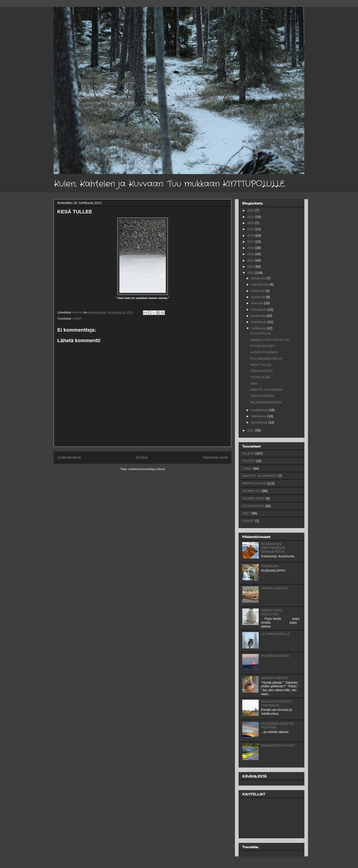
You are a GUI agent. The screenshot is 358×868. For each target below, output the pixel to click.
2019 (251, 229)
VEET (246, 513)
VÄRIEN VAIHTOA (274, 588)
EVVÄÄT (249, 461)
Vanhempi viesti (215, 457)
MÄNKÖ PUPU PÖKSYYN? (270, 340)
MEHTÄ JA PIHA (254, 483)
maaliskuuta (260, 410)
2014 (251, 260)
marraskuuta (260, 284)
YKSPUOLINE (260, 377)
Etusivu (142, 457)
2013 (251, 267)
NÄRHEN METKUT (275, 678)
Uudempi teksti (69, 457)
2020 (251, 223)
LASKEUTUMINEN (264, 352)
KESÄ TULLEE (261, 365)
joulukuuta (259, 278)
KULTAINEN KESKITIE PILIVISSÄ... (278, 726)
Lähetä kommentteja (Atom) (146, 469)
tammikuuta (260, 422)
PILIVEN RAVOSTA (275, 656)
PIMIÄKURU (270, 566)
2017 (251, 242)
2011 (251, 430)
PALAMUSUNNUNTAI (266, 402)
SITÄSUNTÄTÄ (253, 506)
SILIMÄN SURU (254, 498)
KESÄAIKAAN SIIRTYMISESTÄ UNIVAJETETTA (273, 548)
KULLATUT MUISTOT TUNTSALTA (277, 703)
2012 (251, 273)
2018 (251, 236)
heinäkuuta (259, 310)
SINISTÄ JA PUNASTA (267, 390)
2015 (251, 254)
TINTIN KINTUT (262, 371)
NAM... (255, 384)
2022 (251, 210)
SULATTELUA (260, 333)
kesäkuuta (259, 316)
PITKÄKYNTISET (263, 346)
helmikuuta (259, 416)
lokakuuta (258, 291)
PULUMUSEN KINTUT (266, 359)
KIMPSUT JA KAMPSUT (260, 476)
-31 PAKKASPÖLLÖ (276, 634)
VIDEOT (248, 521)
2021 (251, 217)
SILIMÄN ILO (252, 491)
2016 (251, 248)
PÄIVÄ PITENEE (262, 396)
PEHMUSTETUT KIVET (278, 746)
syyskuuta (258, 297)
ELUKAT (248, 453)
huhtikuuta (259, 328)
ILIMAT (77, 319)
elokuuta (257, 303)
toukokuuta (259, 322)
